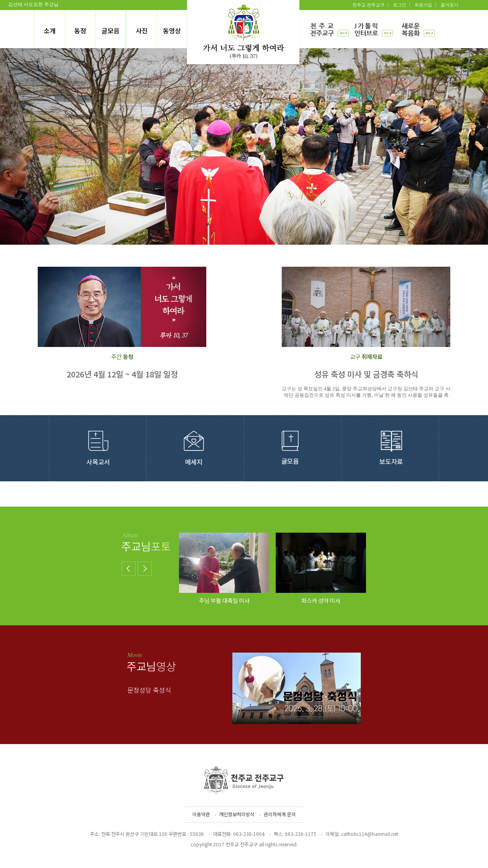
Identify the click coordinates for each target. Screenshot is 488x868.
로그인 (400, 5)
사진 (142, 30)
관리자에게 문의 (280, 814)
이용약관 (201, 814)
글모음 (111, 30)
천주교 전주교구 (368, 5)
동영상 (172, 30)
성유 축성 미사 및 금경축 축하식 (366, 374)
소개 (50, 30)
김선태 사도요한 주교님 (33, 4)
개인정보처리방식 (237, 814)
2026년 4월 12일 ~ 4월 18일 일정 (122, 374)
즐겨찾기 (449, 5)
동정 (80, 30)
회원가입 (423, 5)
